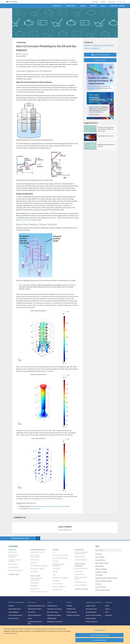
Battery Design (13, 552)
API (54, 552)
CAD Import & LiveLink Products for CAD (81, 553)
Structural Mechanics (81, 585)
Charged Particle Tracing (37, 552)
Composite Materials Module (104, 581)
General (87, 48)
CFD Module (99, 575)
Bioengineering (99, 566)
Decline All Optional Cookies (99, 635)
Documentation (91, 618)
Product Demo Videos (35, 609)
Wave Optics (34, 572)
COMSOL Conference (73, 615)
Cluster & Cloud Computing (60, 555)
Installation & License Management (59, 565)
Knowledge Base (91, 612)
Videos (83, 6)
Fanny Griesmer (23, 54)
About (107, 606)
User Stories (32, 612)
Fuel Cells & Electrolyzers (16, 570)
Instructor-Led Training (54, 609)
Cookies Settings (99, 630)
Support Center (91, 606)
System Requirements (15, 615)
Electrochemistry (13, 564)
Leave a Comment (100, 60)
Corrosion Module (25, 220)
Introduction (95, 48)
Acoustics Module (100, 560)
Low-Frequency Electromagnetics (35, 556)
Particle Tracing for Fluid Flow (39, 592)
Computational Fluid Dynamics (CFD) (36, 579)
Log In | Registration (65, 530)
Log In (119, 2)
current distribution (34, 508)
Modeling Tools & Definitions (61, 578)
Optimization (56, 581)
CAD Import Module (101, 569)
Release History (14, 618)
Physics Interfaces (58, 584)
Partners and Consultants (94, 615)
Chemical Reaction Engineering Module (106, 578)
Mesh (54, 575)
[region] (65, 635)
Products (57, 6)
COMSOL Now (14, 574)
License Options (14, 612)
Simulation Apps (57, 590)
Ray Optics (34, 563)
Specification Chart (15, 609)
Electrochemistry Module (102, 590)
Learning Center (117, 6)
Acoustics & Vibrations (81, 568)
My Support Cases (91, 609)
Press (107, 612)
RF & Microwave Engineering (39, 566)
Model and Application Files (37, 606)
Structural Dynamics (81, 582)
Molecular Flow (35, 589)
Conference (99, 584)
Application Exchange (54, 615)
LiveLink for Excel (80, 557)
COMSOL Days (71, 609)
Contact (103, 2)
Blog (103, 6)
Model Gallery (71, 285)
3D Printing (99, 554)
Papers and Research (34, 615)
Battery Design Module (102, 563)
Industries (71, 6)
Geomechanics (79, 571)
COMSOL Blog (21, 42)
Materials (55, 572)
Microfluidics (34, 586)
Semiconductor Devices (37, 569)
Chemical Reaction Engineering (14, 556)
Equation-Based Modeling (60, 558)
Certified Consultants (101, 572)
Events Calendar (72, 612)
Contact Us (109, 615)
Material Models (79, 574)
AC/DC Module (100, 557)
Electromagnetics (38, 550)
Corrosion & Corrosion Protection (103, 45)
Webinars (70, 606)
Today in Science (81, 589)
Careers (108, 609)
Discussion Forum (53, 612)
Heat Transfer (34, 583)
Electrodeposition (13, 567)
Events (94, 6)
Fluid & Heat (36, 576)
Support (95, 2)
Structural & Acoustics (80, 565)
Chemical (88, 45)
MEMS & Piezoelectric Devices (81, 578)
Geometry (55, 561)
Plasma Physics (35, 560)
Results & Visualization (59, 587)
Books (30, 618)
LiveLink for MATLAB (81, 560)
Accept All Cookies (99, 640)
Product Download (92, 622)
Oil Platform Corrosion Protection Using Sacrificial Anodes (51, 506)
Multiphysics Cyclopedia (55, 622)
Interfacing (80, 550)
